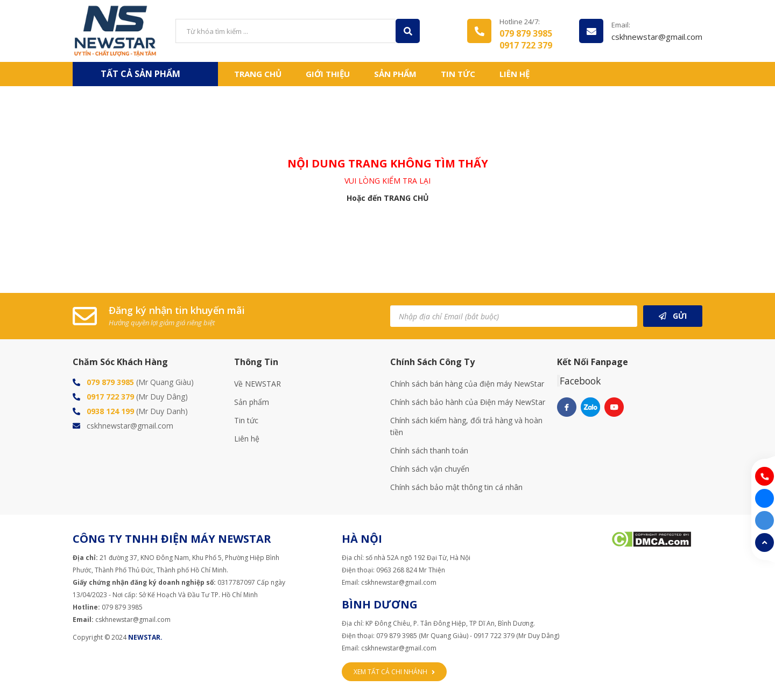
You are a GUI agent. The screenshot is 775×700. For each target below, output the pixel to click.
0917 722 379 (526, 45)
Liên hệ (515, 74)
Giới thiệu (328, 74)
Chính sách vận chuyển (430, 469)
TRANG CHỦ (406, 198)
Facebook (580, 381)
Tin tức (458, 74)
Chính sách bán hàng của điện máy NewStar (467, 384)
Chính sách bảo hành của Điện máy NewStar (468, 402)
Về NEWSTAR (258, 384)
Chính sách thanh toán (429, 450)
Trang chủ (258, 74)
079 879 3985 (526, 33)
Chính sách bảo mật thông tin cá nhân (456, 487)
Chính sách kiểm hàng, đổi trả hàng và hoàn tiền (466, 426)
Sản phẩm (252, 402)
